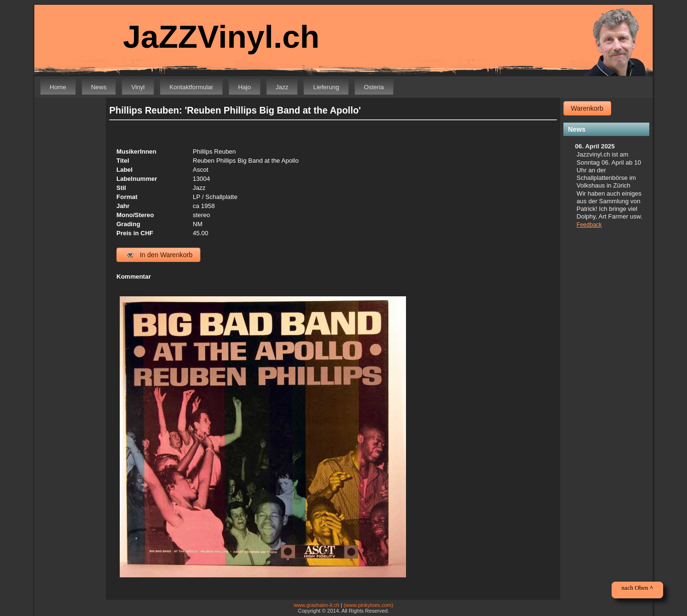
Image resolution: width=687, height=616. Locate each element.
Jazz (282, 87)
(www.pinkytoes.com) (368, 605)
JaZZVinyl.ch (221, 37)
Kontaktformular (191, 87)
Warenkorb (587, 108)
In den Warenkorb (160, 255)
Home (58, 87)
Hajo (245, 87)
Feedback (589, 225)
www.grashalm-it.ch (317, 605)
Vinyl (138, 87)
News (99, 87)
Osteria (374, 87)
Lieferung (326, 87)
